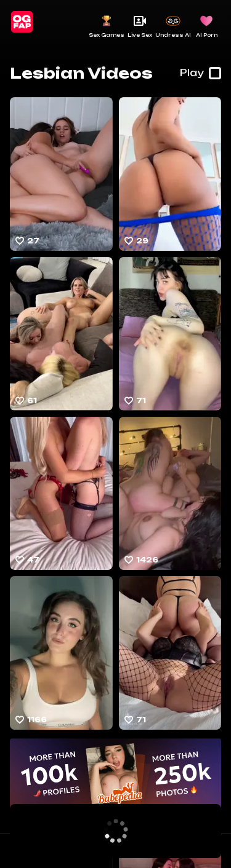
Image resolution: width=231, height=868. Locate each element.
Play (201, 73)
